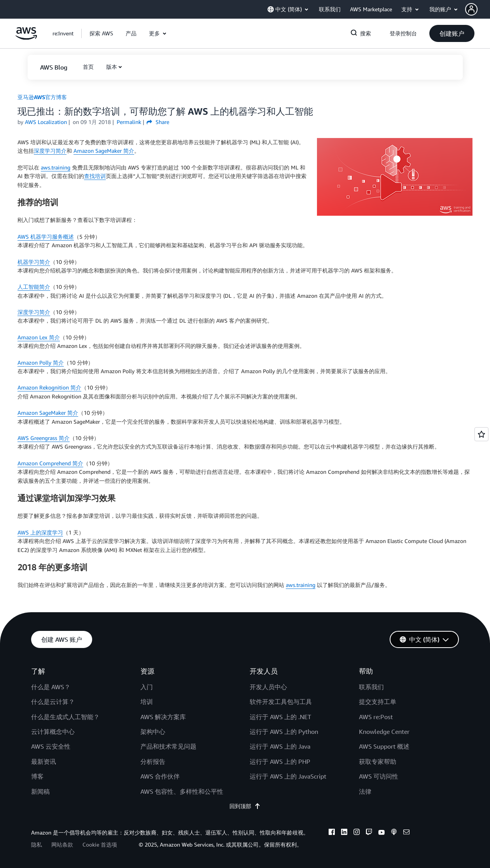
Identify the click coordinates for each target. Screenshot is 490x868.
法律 (365, 791)
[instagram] (357, 833)
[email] (406, 833)
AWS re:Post (376, 717)
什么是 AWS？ (51, 687)
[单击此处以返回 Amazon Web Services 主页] (26, 38)
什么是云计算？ (53, 702)
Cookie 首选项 (100, 844)
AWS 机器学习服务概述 (46, 237)
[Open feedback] (481, 434)
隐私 (37, 844)
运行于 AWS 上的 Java (280, 746)
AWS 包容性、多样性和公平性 (182, 791)
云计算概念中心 (53, 732)
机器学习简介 (34, 262)
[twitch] (369, 833)
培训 (147, 702)
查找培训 (95, 176)
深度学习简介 (50, 151)
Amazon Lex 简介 (39, 337)
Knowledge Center (384, 732)
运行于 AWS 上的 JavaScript (288, 776)
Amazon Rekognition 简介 (49, 387)
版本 (112, 67)
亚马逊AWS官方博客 (42, 97)
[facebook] (332, 833)
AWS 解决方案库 (163, 717)
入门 (147, 687)
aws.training (56, 167)
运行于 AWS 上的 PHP (280, 761)
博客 (37, 776)
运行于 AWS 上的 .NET (280, 717)
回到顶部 (245, 806)
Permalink (129, 122)
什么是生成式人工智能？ (65, 717)
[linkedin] (344, 833)
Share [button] (158, 122)
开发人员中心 (268, 687)
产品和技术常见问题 (168, 746)
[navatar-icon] (471, 9)
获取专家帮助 (378, 761)
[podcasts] (394, 833)
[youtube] (381, 833)
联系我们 (371, 687)
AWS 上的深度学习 (40, 532)
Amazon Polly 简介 (41, 362)
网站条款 (62, 844)
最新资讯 (44, 761)
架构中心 (153, 732)
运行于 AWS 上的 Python (284, 732)
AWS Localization (46, 122)
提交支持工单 (378, 702)
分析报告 (153, 761)
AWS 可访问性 (379, 776)
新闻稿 (40, 791)
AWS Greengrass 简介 (44, 438)
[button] (478, 9)
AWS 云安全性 (51, 746)
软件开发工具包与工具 (281, 702)
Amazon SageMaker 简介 (104, 151)
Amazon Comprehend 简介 (50, 463)
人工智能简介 (34, 287)
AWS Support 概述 (384, 746)
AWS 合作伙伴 (160, 776)
